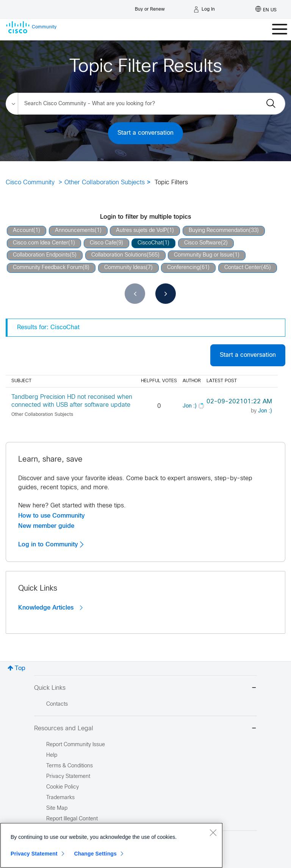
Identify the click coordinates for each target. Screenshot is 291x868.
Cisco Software (203, 243)
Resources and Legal (145, 729)
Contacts (57, 704)
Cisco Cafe (103, 243)
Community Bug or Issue (203, 255)
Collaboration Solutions (119, 255)
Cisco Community (30, 183)
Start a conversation (145, 133)
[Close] (213, 832)
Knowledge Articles (50, 608)
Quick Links (145, 688)
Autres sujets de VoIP (142, 231)
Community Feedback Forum (48, 268)
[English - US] (266, 9)
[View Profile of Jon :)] (190, 406)
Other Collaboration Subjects (105, 183)
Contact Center (243, 268)
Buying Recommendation (219, 231)
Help (52, 755)
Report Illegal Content (72, 819)
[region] (111, 845)
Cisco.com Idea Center (41, 243)
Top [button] (20, 668)
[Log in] (204, 9)
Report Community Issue (76, 745)
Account (23, 231)
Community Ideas (125, 268)
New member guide (46, 526)
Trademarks (60, 798)
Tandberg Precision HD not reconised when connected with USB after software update (72, 401)
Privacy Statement (34, 854)
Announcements (75, 231)
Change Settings (95, 854)
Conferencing (183, 268)
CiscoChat (150, 243)
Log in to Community (51, 544)
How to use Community (52, 516)
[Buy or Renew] (150, 7)
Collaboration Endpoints (41, 255)
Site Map (57, 808)
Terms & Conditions (70, 766)
